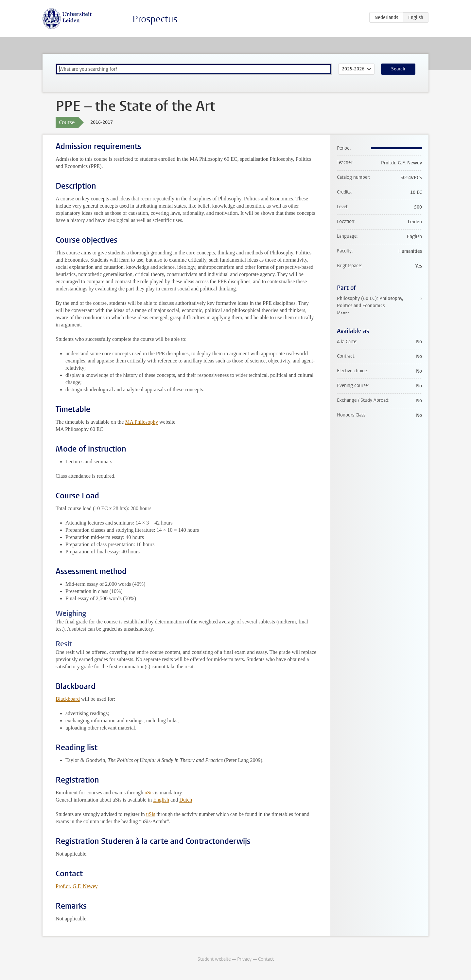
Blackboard (68, 699)
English (161, 800)
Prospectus (155, 19)
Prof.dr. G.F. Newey (77, 886)
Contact (266, 959)
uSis (149, 793)
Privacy (244, 959)
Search (398, 69)
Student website (214, 959)
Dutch (186, 800)
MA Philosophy (141, 422)
